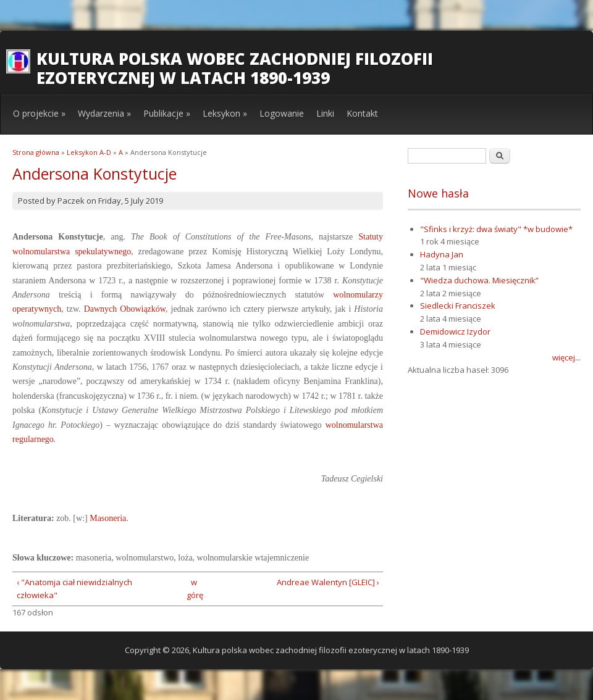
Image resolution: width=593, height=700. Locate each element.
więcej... (566, 357)
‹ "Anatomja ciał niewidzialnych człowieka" (74, 589)
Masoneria (108, 518)
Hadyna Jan (442, 254)
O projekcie (39, 113)
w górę (194, 589)
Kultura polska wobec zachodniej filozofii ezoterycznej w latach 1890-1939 (235, 68)
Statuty (371, 237)
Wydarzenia (104, 113)
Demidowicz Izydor (455, 331)
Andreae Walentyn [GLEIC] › (328, 582)
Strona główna (36, 152)
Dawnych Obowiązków (125, 309)
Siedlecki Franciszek (458, 306)
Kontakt (362, 113)
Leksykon (225, 113)
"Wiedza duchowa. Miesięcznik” (479, 280)
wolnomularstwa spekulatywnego (72, 252)
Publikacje (167, 113)
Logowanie (282, 113)
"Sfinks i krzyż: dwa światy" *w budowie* (496, 229)
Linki (325, 113)
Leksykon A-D (89, 152)
